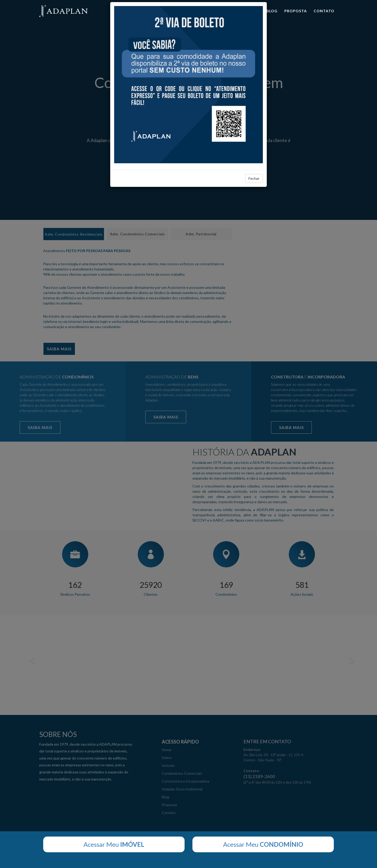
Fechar (254, 178)
